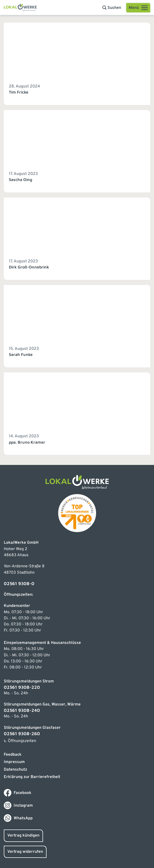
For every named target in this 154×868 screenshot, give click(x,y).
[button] (112, 8)
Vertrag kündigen (23, 836)
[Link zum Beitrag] (77, 64)
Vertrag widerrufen (25, 852)
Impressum (14, 762)
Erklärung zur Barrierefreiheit (32, 777)
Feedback (13, 755)
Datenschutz (15, 770)
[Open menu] (138, 8)
